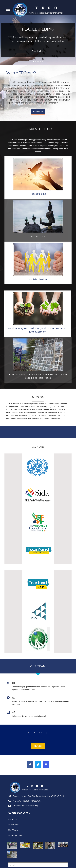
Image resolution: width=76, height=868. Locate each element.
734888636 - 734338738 (30, 801)
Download (38, 746)
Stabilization (38, 198)
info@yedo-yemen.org (28, 806)
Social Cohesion (38, 318)
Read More (38, 112)
